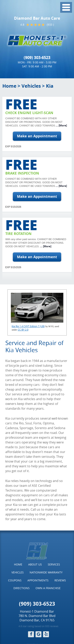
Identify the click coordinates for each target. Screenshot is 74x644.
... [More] (61, 125)
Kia (50, 86)
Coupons (15, 580)
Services (54, 564)
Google (38, 634)
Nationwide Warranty (46, 572)
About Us (35, 564)
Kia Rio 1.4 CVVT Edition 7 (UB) (28, 326)
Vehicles (31, 86)
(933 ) (50, 25)
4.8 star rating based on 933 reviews (38, 626)
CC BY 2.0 (23, 330)
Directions (22, 588)
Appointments (38, 580)
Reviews (60, 580)
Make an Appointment (37, 136)
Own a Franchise (48, 588)
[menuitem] (18, 564)
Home (9, 86)
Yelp (46, 634)
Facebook (31, 634)
